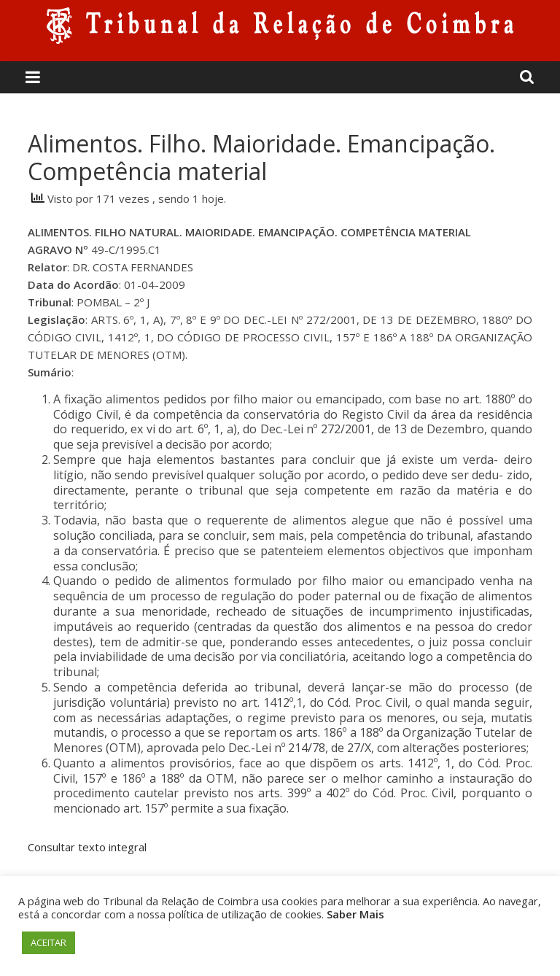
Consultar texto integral (87, 847)
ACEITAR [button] (48, 942)
